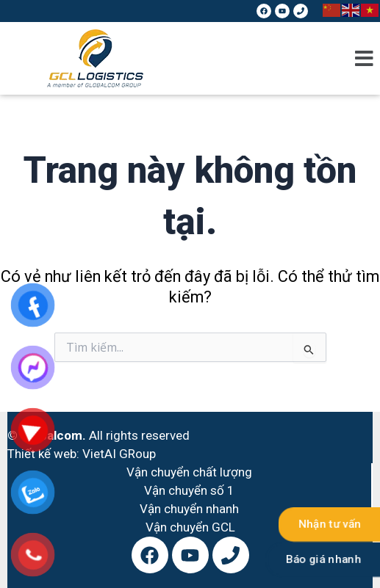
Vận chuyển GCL (190, 527)
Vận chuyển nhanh (189, 509)
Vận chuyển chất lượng (189, 472)
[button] (364, 59)
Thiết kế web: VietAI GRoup (82, 454)
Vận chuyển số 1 (189, 490)
